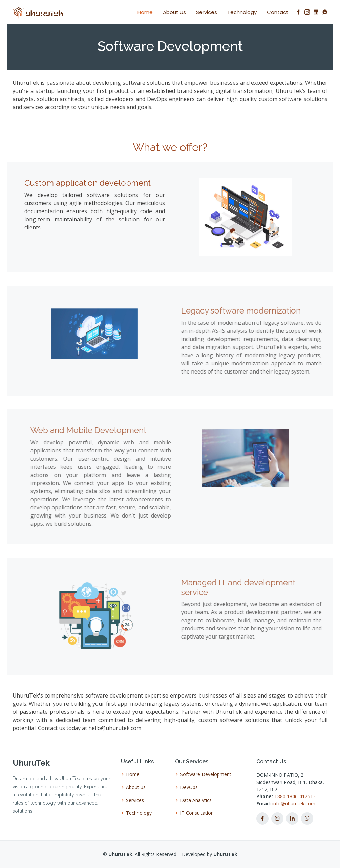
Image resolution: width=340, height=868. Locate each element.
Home (145, 12)
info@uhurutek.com (294, 803)
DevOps (189, 787)
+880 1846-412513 (294, 796)
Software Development (206, 774)
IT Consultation (197, 813)
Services (207, 12)
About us (136, 787)
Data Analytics (196, 800)
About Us (174, 12)
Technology (242, 12)
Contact (278, 12)
